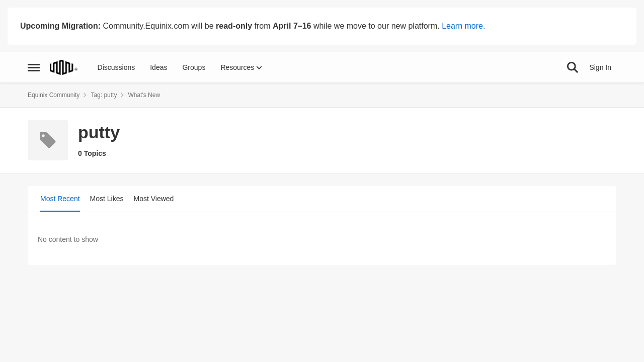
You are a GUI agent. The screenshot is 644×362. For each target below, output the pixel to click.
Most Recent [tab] (60, 199)
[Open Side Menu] (34, 67)
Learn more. (463, 26)
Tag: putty (104, 95)
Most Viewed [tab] (154, 199)
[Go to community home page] (64, 67)
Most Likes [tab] (107, 199)
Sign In (600, 67)
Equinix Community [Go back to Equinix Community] (54, 95)
